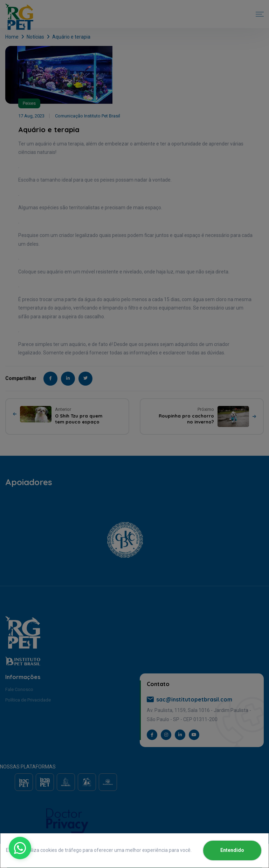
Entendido (232, 850)
